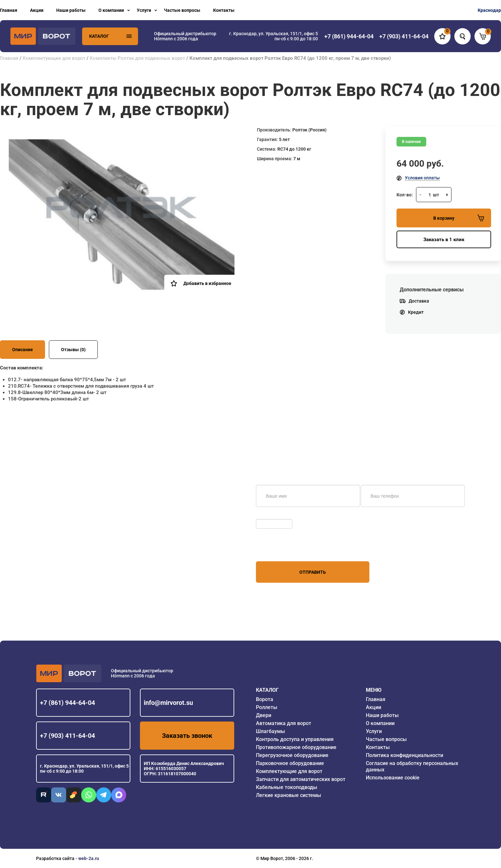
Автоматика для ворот (284, 723)
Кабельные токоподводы (287, 787)
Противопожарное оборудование (296, 747)
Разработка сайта (55, 858)
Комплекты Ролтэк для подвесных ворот (137, 58)
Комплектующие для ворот (54, 58)
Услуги (144, 10)
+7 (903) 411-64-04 (67, 736)
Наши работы (71, 10)
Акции (37, 10)
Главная (9, 10)
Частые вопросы (182, 10)
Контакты (224, 10)
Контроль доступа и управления (295, 739)
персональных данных (280, 549)
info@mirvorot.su (168, 703)
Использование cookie (393, 778)
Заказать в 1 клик (444, 240)
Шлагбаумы (270, 731)
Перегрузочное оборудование (292, 755)
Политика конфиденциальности (405, 755)
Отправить (313, 572)
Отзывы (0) (73, 350)
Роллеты (267, 707)
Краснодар (489, 10)
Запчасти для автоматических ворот (301, 779)
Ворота (265, 699)
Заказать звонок (187, 736)
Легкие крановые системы (289, 795)
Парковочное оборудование (290, 763)
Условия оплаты (422, 178)
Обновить (268, 516)
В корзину (459, 218)
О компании (111, 10)
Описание (23, 350)
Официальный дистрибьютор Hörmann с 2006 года (185, 36)
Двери (264, 715)
